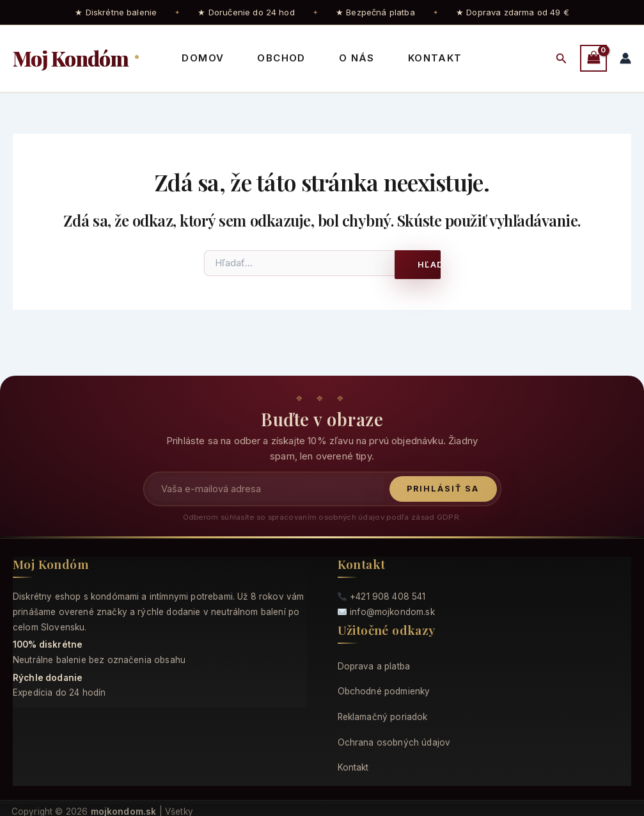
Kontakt (435, 58)
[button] (562, 59)
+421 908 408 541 (388, 596)
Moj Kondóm (73, 58)
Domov (203, 58)
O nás (357, 58)
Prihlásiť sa (443, 489)
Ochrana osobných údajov (394, 742)
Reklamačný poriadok (383, 717)
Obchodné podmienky (384, 691)
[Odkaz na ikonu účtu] (625, 58)
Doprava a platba (374, 666)
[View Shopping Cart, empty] (593, 58)
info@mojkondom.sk (392, 612)
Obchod (281, 58)
